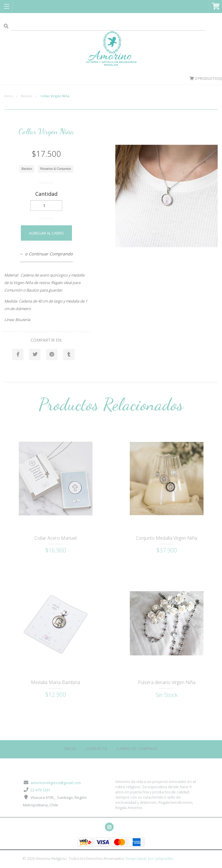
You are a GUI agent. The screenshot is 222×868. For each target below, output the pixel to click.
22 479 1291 (40, 790)
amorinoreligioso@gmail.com (56, 783)
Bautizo (27, 96)
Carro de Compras (137, 749)
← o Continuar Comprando (46, 254)
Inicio (9, 96)
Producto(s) (206, 78)
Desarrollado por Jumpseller (149, 859)
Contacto (97, 749)
